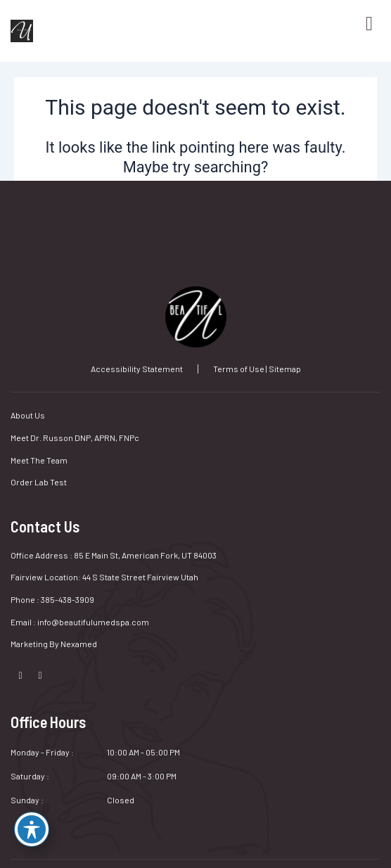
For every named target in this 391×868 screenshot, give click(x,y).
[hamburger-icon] (363, 24)
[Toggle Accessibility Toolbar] (32, 829)
